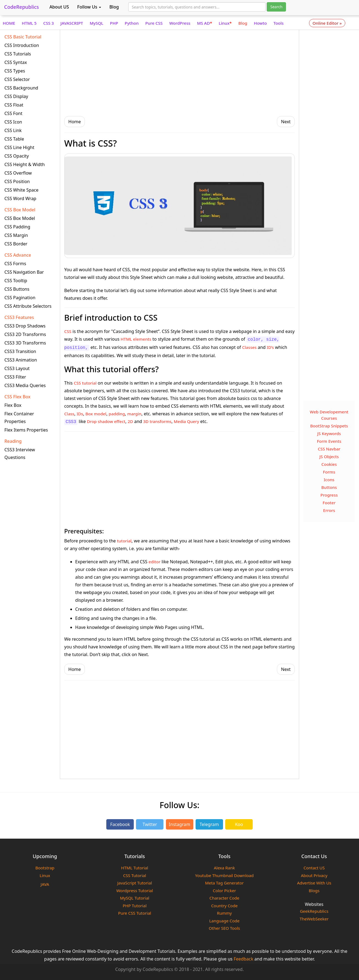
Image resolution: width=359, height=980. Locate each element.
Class (69, 414)
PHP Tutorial (135, 906)
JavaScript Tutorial (135, 883)
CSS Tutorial (135, 875)
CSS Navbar (329, 449)
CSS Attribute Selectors (28, 306)
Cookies (329, 464)
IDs (80, 414)
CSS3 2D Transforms (25, 334)
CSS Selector (17, 79)
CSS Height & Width (25, 164)
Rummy (224, 913)
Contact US (314, 868)
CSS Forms (15, 264)
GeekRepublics (314, 911)
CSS (68, 331)
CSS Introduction (22, 45)
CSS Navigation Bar (24, 272)
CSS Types (15, 71)
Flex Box (13, 405)
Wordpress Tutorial (134, 891)
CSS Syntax (16, 62)
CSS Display (16, 96)
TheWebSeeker (314, 919)
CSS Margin (16, 235)
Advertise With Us (314, 883)
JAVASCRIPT (72, 23)
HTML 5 (29, 23)
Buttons (329, 487)
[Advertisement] (179, 72)
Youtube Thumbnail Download (224, 875)
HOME (9, 23)
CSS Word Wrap (20, 198)
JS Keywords (329, 433)
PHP (114, 23)
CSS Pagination (20, 298)
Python (132, 23)
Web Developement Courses (329, 415)
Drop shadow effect (106, 421)
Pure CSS (154, 23)
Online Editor (327, 23)
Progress (329, 495)
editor (155, 562)
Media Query (187, 421)
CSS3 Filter (15, 377)
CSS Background (21, 88)
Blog (114, 7)
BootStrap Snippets (329, 426)
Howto (260, 23)
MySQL (96, 23)
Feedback (243, 959)
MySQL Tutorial (135, 898)
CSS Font (13, 113)
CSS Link (13, 130)
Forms (329, 472)
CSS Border (16, 244)
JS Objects (329, 457)
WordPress (180, 23)
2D (130, 421)
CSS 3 (48, 23)
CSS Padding (17, 227)
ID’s (270, 347)
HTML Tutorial (135, 868)
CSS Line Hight (19, 147)
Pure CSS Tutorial (135, 913)
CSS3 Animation (21, 360)
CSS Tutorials (18, 54)
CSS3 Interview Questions (20, 453)
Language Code (224, 921)
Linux (225, 23)
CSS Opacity (17, 156)
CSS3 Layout (17, 368)
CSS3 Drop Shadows (25, 326)
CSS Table (14, 139)
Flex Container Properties (19, 418)
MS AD (204, 23)
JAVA (45, 884)
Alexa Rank (224, 868)
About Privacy (314, 875)
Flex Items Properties (26, 430)
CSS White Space (21, 190)
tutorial (124, 541)
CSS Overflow (18, 173)
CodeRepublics (22, 7)
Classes (249, 347)
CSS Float (14, 105)
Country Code (225, 906)
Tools (279, 23)
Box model (96, 414)
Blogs (314, 891)
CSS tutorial (85, 383)
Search (276, 7)
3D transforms (157, 421)
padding (117, 414)
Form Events (329, 441)
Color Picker (224, 891)
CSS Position (17, 181)
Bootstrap (45, 868)
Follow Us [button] (89, 7)
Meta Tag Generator (225, 883)
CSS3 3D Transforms (25, 343)
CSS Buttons (17, 289)
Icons (329, 480)
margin (134, 414)
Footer (329, 503)
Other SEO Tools (224, 928)
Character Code (224, 898)
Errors (329, 510)
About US (59, 7)
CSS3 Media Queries (25, 385)
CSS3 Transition (20, 351)
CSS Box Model (20, 218)
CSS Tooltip (16, 281)
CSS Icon (13, 122)
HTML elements (136, 339)
